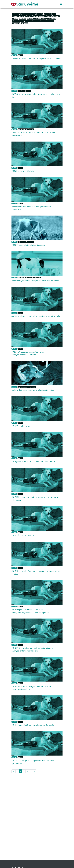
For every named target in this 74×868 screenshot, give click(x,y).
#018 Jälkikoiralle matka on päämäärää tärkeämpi (33, 461)
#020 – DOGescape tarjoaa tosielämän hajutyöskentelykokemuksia (28, 353)
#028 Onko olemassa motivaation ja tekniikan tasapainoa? (37, 58)
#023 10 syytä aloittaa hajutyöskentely (28, 245)
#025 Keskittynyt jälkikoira (23, 171)
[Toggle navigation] (61, 4)
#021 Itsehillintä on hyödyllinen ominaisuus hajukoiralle (36, 316)
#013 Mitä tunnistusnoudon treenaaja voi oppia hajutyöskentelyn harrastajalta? (32, 649)
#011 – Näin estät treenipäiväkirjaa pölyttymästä (33, 725)
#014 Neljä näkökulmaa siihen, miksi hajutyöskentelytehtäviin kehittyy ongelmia (30, 611)
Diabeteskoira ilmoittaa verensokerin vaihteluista (33, 390)
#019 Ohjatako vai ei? (21, 426)
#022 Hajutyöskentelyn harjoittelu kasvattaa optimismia (36, 281)
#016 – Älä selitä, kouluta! (23, 535)
